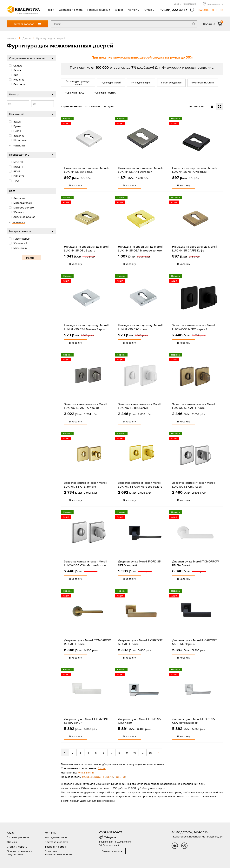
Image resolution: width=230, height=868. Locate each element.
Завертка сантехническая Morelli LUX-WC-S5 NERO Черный (194, 327)
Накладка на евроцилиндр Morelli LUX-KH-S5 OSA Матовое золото (140, 248)
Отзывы (149, 10)
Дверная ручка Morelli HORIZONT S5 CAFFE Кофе (140, 642)
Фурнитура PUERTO (105, 93)
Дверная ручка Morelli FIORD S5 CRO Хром (139, 721)
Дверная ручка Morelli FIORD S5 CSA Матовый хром (194, 721)
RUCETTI (100, 777)
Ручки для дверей (141, 83)
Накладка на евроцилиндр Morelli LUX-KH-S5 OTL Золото (86, 248)
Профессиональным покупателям (20, 853)
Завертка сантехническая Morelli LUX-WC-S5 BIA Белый (140, 406)
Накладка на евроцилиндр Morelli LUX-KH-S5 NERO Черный (194, 170)
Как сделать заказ (56, 837)
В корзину (76, 185)
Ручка (81, 773)
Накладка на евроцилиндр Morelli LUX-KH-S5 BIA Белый (86, 170)
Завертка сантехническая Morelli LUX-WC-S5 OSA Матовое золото (140, 485)
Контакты (134, 10)
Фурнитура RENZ (74, 93)
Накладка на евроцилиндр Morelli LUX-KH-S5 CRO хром (140, 327)
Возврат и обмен (55, 847)
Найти (30, 258)
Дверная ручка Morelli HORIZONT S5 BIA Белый (86, 721)
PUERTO (120, 777)
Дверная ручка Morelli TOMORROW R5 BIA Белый (195, 563)
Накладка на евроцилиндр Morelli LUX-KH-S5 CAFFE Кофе (194, 248)
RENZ (110, 777)
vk (175, 846)
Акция (102, 768)
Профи (50, 10)
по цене (109, 106)
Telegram (110, 837)
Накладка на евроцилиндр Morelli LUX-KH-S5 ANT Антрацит (140, 170)
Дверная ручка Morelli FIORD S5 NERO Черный (139, 563)
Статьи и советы (17, 847)
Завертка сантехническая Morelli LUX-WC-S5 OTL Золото (86, 485)
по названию (93, 106)
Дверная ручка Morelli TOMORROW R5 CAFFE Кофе (87, 642)
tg (184, 846)
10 (135, 753)
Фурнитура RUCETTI (203, 83)
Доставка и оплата (71, 10)
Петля (90, 773)
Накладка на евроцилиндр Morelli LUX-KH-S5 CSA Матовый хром (86, 327)
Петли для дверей (171, 83)
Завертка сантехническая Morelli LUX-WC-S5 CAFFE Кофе (194, 406)
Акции (119, 10)
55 (150, 753)
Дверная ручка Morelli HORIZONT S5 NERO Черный (194, 642)
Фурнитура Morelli (111, 83)
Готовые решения (99, 10)
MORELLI (88, 777)
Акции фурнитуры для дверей (78, 83)
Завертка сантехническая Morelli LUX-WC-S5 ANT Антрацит (86, 406)
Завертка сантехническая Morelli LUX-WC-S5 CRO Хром (194, 485)
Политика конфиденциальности (58, 853)
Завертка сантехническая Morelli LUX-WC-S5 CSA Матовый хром (86, 563)
